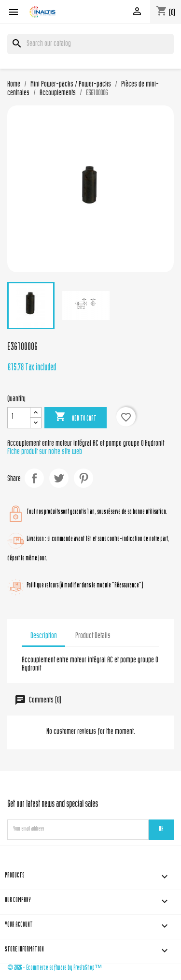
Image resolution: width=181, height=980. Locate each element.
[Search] (90, 44)
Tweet (59, 478)
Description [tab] (44, 636)
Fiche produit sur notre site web (45, 452)
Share (34, 478)
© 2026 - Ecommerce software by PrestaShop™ (55, 968)
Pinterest (84, 478)
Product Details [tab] (93, 636)
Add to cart (76, 417)
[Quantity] (19, 418)
